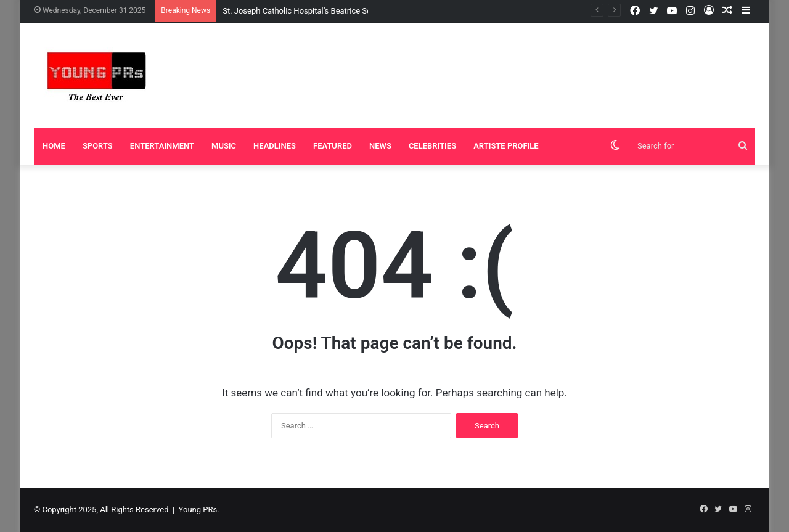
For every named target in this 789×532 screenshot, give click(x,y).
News (380, 146)
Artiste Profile (506, 146)
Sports (98, 146)
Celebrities (432, 146)
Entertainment (162, 146)
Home (54, 146)
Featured (333, 146)
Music (224, 146)
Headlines (275, 146)
